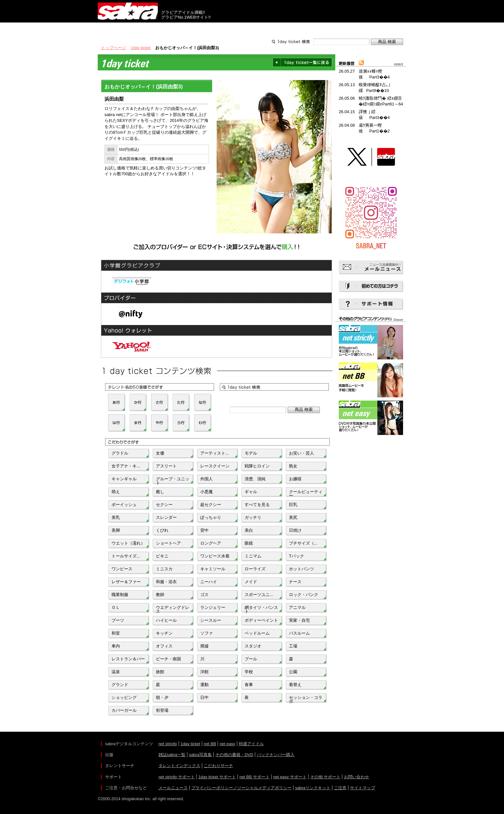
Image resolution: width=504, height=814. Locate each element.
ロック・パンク (304, 595)
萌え (116, 492)
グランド (120, 685)
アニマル (297, 607)
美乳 (116, 517)
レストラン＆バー (128, 659)
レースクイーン (215, 466)
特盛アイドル (251, 744)
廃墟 (204, 646)
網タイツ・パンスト (261, 609)
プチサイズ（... (303, 543)
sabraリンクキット (313, 788)
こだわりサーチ (218, 766)
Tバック (297, 556)
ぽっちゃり (211, 517)
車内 (116, 646)
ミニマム (253, 556)
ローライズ (255, 569)
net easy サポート (290, 777)
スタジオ (253, 646)
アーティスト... (215, 453)
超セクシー (211, 505)
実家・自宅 (299, 620)
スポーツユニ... (259, 595)
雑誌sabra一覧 (172, 755)
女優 (160, 453)
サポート (314, 28)
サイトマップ (363, 788)
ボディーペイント (261, 620)
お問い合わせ (356, 777)
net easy (227, 744)
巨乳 (293, 505)
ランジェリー (213, 607)
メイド (251, 582)
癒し (160, 492)
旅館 (160, 672)
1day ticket (141, 48)
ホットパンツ (301, 569)
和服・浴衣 (166, 582)
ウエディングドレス (173, 609)
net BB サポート (255, 777)
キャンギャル (124, 479)
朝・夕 (162, 697)
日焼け (295, 530)
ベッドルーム (257, 633)
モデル (251, 453)
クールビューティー (306, 493)
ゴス (204, 595)
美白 (249, 530)
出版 (129, 28)
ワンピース (122, 569)
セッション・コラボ (306, 699)
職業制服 (120, 595)
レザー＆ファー (126, 582)
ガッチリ (253, 517)
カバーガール (124, 710)
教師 (160, 595)
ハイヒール (166, 620)
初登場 (162, 710)
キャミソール (213, 569)
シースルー (211, 620)
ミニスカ (164, 569)
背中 (204, 530)
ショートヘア (168, 543)
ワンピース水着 (215, 556)
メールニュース (173, 788)
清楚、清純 (255, 479)
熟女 (293, 466)
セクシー (164, 505)
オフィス (164, 646)
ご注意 (340, 788)
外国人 (207, 479)
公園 (293, 672)
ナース (295, 582)
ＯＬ (116, 607)
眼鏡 (249, 543)
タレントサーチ (252, 28)
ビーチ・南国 (168, 659)
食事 (249, 685)
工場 (293, 646)
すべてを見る (257, 505)
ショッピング (124, 697)
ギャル (251, 492)
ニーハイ (209, 582)
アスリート (166, 466)
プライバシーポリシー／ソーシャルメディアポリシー (241, 788)
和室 (116, 633)
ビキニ (162, 556)
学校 (249, 672)
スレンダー (166, 517)
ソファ (207, 633)
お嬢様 (295, 479)
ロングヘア (211, 543)
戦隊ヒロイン (257, 466)
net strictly (168, 744)
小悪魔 (207, 492)
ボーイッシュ (124, 505)
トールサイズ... (126, 556)
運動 (204, 685)
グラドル (120, 453)
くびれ (162, 530)
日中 (204, 697)
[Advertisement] (371, 466)
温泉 (116, 672)
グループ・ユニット (173, 480)
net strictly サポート (177, 777)
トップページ (113, 48)
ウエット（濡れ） (128, 543)
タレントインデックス (179, 766)
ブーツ (118, 620)
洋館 (204, 672)
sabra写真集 (200, 755)
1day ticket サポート (217, 777)
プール (251, 659)
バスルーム (299, 633)
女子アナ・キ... (126, 466)
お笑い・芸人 (301, 453)
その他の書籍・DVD (234, 755)
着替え (295, 685)
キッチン (164, 633)
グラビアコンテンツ (190, 28)
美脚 (116, 530)
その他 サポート (325, 777)
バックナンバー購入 (276, 755)
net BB (210, 744)
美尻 (293, 517)
